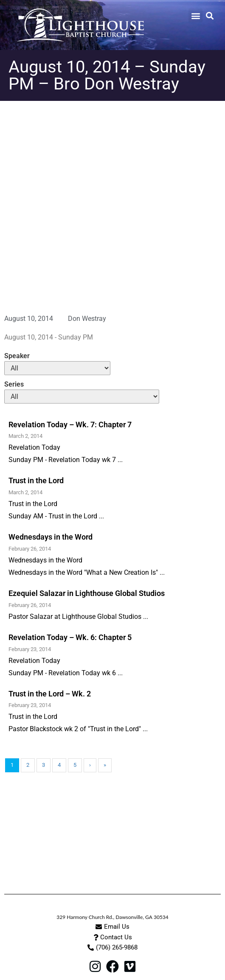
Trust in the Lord (36, 480)
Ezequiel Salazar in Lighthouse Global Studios (87, 593)
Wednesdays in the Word (51, 537)
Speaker (17, 356)
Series (14, 384)
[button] (195, 15)
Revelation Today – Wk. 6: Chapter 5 (70, 637)
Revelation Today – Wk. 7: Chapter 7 (70, 425)
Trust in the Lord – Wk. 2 (50, 694)
